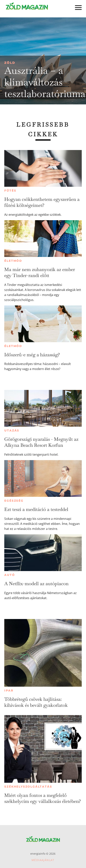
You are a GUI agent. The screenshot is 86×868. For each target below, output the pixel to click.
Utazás (12, 431)
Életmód (13, 261)
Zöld (10, 63)
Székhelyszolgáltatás (28, 787)
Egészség (14, 501)
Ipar (9, 691)
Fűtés (10, 191)
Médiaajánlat (43, 860)
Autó (10, 575)
